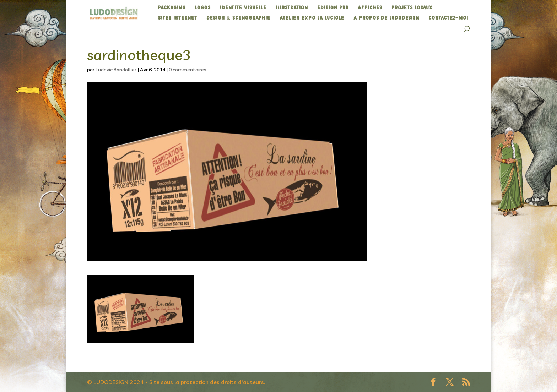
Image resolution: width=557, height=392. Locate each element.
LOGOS (203, 8)
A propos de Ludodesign (386, 18)
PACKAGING (172, 8)
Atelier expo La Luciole (312, 18)
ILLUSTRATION (292, 8)
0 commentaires (188, 70)
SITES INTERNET (178, 18)
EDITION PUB (333, 8)
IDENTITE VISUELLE (243, 8)
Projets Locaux (412, 8)
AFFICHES (370, 8)
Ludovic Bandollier (116, 70)
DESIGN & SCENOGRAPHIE (238, 18)
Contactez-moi (448, 18)
